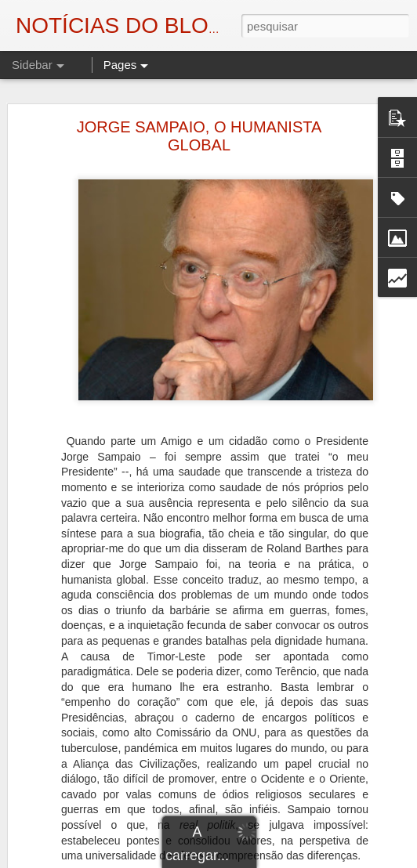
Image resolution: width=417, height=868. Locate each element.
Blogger (334, 859)
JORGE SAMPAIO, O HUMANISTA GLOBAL (199, 127)
